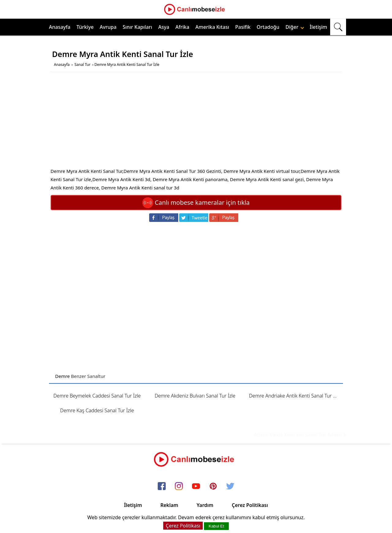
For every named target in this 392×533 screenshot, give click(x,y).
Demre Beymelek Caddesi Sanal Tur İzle (97, 396)
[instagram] (179, 487)
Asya (164, 27)
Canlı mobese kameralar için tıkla (196, 202)
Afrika (182, 27)
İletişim (318, 27)
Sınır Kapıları (137, 27)
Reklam (169, 505)
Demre (62, 376)
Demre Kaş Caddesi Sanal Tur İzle (97, 410)
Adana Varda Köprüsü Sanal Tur (293, 435)
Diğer (295, 27)
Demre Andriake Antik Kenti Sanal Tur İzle (295, 396)
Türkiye (85, 27)
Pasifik (243, 27)
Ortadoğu (268, 27)
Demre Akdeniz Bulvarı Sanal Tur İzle (195, 396)
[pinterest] (213, 487)
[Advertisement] (196, 124)
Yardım (205, 505)
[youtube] (196, 487)
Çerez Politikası (250, 505)
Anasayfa (60, 27)
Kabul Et (216, 526)
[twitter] (230, 487)
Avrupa (108, 27)
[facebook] (162, 487)
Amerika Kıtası (212, 27)
